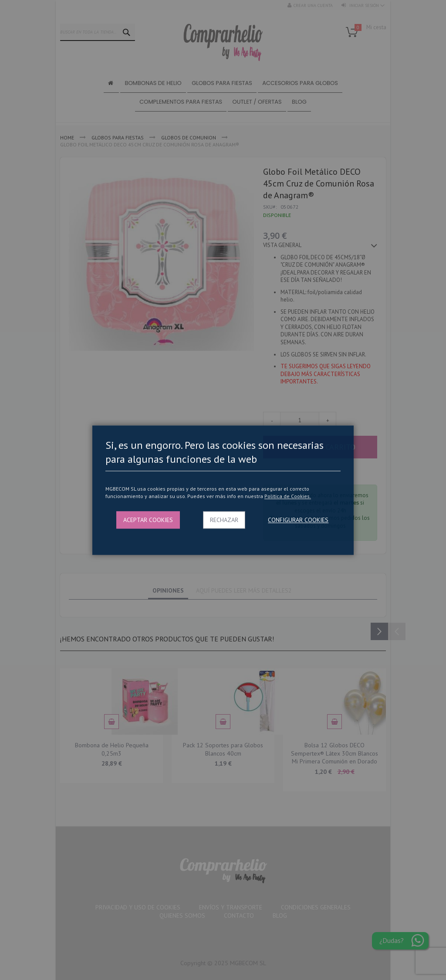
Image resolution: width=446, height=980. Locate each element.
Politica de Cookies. (288, 497)
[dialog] (223, 490)
